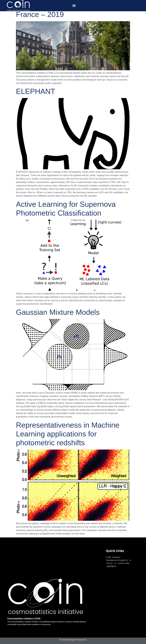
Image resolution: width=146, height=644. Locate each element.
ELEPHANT (36, 91)
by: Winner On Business (73, 642)
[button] (74, 6)
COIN (108, 557)
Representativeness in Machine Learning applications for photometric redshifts (68, 434)
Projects (116, 557)
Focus (111, 563)
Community (124, 563)
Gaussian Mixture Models (58, 312)
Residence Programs (119, 560)
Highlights (111, 566)
